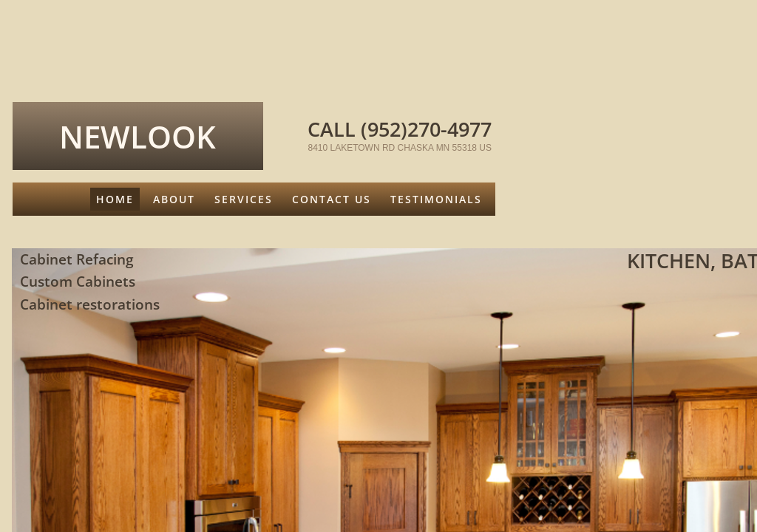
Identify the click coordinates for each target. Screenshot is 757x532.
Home (115, 199)
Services (244, 199)
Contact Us (332, 199)
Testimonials (436, 199)
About (174, 199)
